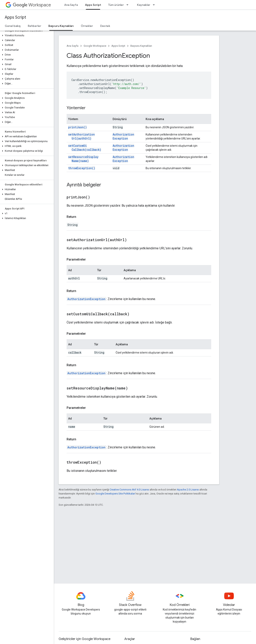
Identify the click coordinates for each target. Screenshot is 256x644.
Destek (105, 26)
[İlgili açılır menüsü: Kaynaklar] (155, 5)
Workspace (32, 5)
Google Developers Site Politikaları (115, 494)
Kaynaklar (144, 5)
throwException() (82, 168)
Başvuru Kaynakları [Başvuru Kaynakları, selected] (61, 26)
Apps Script (15, 17)
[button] (26, 35)
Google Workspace (95, 46)
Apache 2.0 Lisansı (188, 490)
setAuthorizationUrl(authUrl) (81, 136)
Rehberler (34, 26)
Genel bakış (13, 26)
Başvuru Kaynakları (141, 46)
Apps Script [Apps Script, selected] (93, 5)
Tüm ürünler (116, 5)
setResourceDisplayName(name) (83, 159)
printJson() (77, 127)
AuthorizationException (123, 136)
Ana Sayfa (71, 5)
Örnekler (87, 26)
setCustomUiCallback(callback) (85, 148)
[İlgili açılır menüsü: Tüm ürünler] (129, 5)
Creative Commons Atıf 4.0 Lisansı (129, 490)
